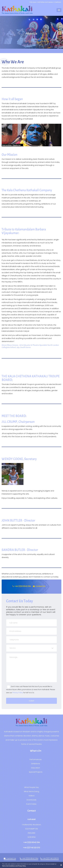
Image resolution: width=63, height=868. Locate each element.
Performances (36, 759)
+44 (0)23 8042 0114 (22, 586)
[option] (31, 34)
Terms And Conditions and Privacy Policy (14, 866)
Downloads (31, 800)
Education (36, 768)
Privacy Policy (18, 693)
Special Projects (36, 772)
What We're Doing (31, 791)
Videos (32, 796)
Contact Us (39, 586)
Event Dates (31, 804)
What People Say (31, 787)
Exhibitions (36, 764)
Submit (32, 701)
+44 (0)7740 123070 (50, 858)
